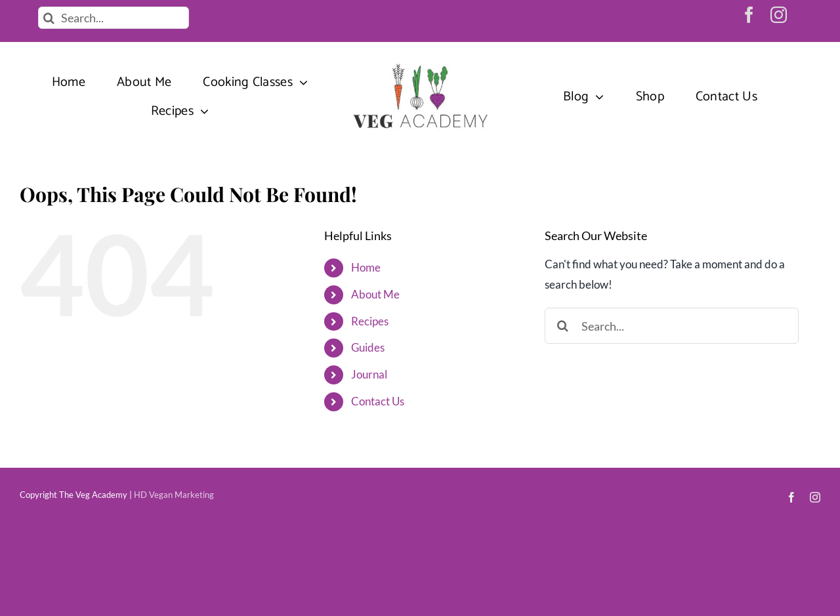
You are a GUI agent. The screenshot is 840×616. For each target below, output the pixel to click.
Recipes (370, 321)
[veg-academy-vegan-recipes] (420, 65)
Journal (369, 374)
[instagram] (779, 15)
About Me (375, 294)
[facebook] (749, 15)
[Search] (49, 18)
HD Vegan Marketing (174, 495)
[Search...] (114, 18)
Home (366, 267)
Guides (368, 347)
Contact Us (378, 401)
